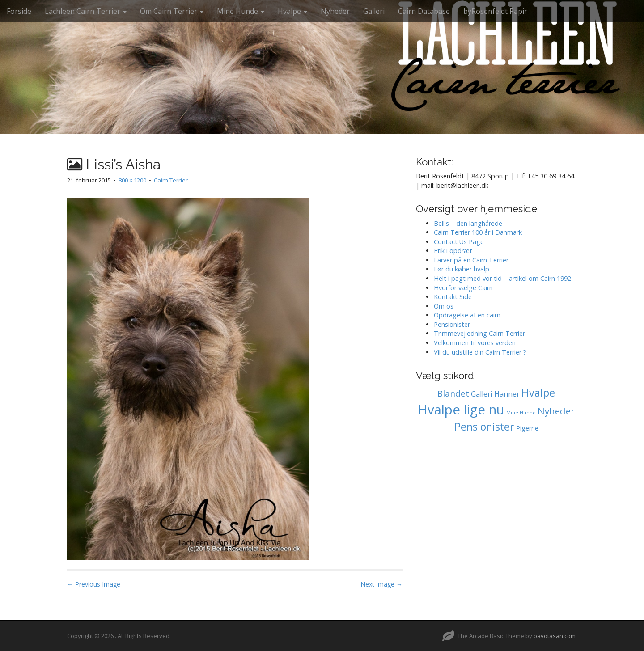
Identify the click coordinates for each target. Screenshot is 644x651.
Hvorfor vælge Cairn (463, 288)
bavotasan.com (555, 636)
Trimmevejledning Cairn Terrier (479, 333)
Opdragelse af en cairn (467, 315)
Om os (444, 306)
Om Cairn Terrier (172, 11)
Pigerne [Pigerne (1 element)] (527, 428)
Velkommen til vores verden (475, 343)
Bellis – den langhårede (468, 223)
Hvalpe (292, 11)
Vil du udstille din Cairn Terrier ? (480, 352)
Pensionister (452, 324)
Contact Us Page (459, 242)
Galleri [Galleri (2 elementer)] (482, 394)
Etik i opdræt (453, 251)
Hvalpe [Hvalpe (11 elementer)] (538, 393)
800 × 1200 (132, 180)
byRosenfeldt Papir (495, 11)
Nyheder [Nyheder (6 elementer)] (556, 411)
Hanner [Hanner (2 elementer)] (507, 394)
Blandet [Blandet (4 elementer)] (453, 393)
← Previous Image (94, 584)
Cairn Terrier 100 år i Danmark (478, 232)
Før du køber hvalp (462, 269)
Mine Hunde (241, 11)
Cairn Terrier (171, 180)
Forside (19, 11)
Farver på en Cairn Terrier (471, 260)
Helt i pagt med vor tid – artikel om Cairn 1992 (502, 278)
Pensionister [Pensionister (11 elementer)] (484, 427)
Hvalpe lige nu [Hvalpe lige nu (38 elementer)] (461, 410)
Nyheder (335, 11)
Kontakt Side (453, 297)
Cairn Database (424, 11)
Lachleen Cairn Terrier (86, 11)
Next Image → (381, 584)
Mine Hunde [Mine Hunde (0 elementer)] (521, 413)
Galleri (374, 11)
